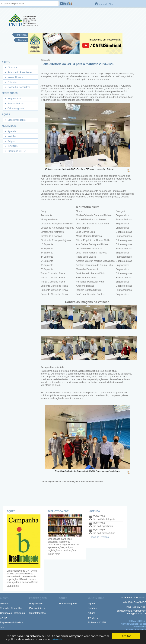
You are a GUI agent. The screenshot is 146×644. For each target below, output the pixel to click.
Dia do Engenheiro (103, 526)
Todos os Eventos (99, 537)
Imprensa (22, 35)
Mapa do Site (106, 4)
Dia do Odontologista (104, 519)
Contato (22, 40)
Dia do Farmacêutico (104, 533)
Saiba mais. (57, 640)
